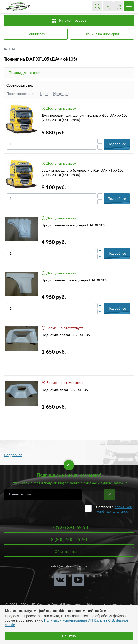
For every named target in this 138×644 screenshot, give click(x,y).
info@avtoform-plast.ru (69, 566)
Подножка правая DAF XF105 (66, 335)
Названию (61, 94)
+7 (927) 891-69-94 (69, 528)
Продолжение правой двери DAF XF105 (74, 280)
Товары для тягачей (25, 73)
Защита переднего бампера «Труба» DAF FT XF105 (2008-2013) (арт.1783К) (83, 173)
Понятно (69, 636)
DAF (13, 49)
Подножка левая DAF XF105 (65, 390)
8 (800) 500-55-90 (69, 540)
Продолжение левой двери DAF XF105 (73, 225)
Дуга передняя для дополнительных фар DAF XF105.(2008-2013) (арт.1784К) (85, 118)
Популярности (18, 94)
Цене (44, 94)
